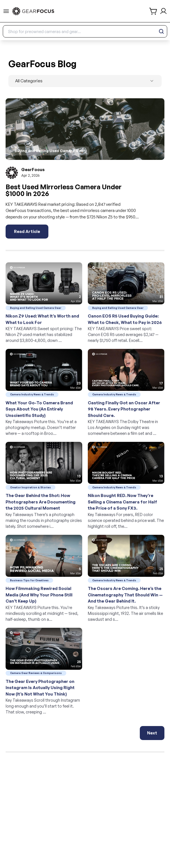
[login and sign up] (163, 11)
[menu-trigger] (6, 11)
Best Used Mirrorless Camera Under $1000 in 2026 (64, 190)
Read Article (27, 231)
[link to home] (33, 11)
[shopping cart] (154, 11)
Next (152, 733)
